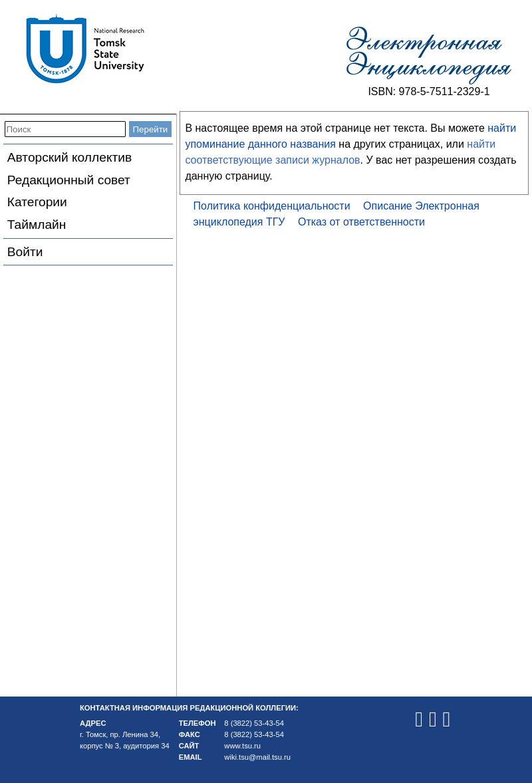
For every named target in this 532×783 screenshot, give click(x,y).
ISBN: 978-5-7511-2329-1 (429, 91)
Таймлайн (37, 225)
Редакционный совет (69, 180)
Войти (25, 252)
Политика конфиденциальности (272, 206)
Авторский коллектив (69, 157)
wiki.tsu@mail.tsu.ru (257, 757)
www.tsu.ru (242, 746)
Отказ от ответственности (361, 222)
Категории (37, 202)
